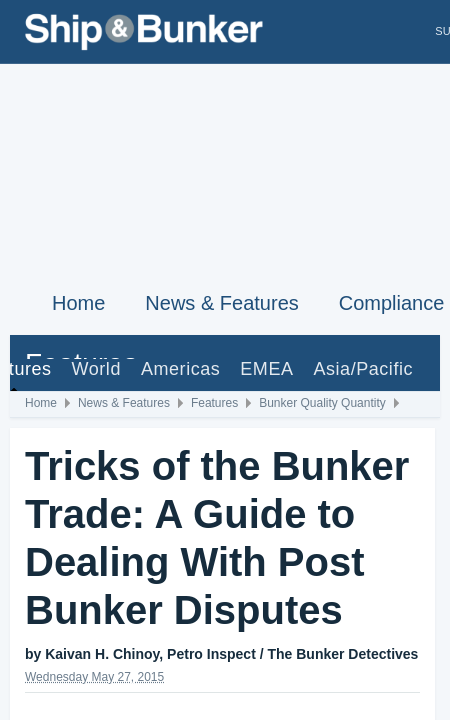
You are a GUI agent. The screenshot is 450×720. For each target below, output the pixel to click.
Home (78, 303)
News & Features (221, 303)
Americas (180, 369)
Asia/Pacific (363, 369)
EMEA (266, 369)
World (96, 369)
